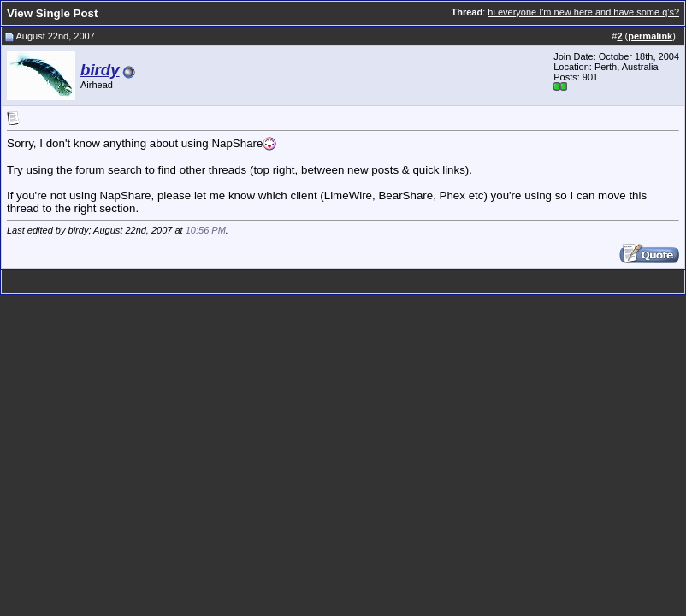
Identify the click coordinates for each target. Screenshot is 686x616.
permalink (650, 36)
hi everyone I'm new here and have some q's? (583, 12)
